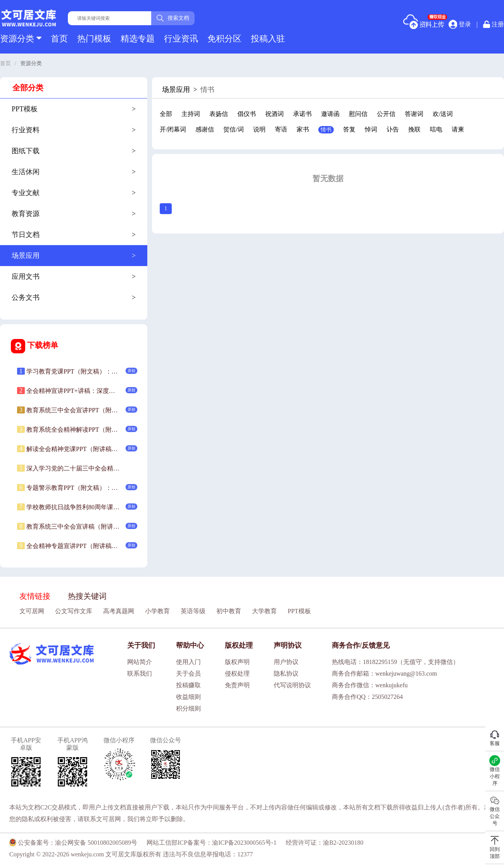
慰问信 (358, 114)
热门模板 (94, 39)
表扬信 (219, 114)
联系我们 (140, 673)
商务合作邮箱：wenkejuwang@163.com (384, 673)
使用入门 (188, 662)
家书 (303, 129)
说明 (259, 129)
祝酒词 (274, 114)
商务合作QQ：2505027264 (367, 697)
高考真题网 (119, 611)
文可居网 (32, 611)
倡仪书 (247, 114)
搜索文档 (173, 18)
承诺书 (302, 114)
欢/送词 (443, 114)
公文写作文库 (74, 611)
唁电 (436, 129)
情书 (326, 130)
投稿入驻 (268, 39)
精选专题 (138, 39)
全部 (166, 114)
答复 (349, 129)
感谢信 (205, 129)
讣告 (393, 129)
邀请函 (330, 114)
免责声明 (237, 685)
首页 (59, 39)
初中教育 (229, 611)
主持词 (191, 114)
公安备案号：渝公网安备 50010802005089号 (73, 843)
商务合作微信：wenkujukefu (370, 685)
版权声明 (237, 662)
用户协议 (286, 662)
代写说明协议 (292, 685)
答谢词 (414, 114)
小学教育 (157, 611)
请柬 (458, 129)
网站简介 (140, 662)
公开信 (386, 114)
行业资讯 (181, 39)
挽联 (414, 129)
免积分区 (224, 39)
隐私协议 (286, 673)
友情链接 (35, 596)
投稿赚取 (188, 685)
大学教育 (264, 611)
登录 (460, 24)
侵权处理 (237, 673)
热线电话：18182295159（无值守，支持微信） (395, 662)
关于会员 (188, 673)
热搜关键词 (87, 596)
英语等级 (193, 611)
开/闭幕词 (173, 129)
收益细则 (188, 697)
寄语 (281, 129)
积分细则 (188, 708)
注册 (494, 24)
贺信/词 (233, 129)
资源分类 (21, 39)
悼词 (371, 129)
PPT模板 (299, 611)
